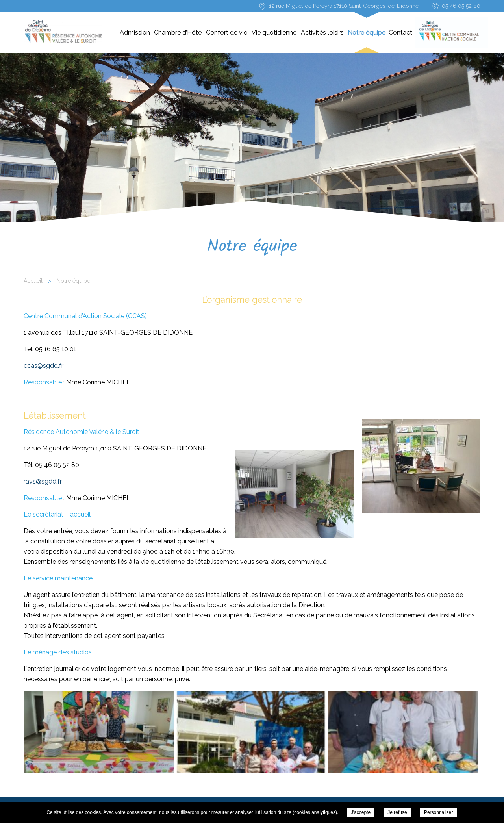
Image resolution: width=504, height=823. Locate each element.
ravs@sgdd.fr (43, 481)
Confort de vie (227, 32)
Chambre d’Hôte (178, 32)
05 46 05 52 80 (461, 6)
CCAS (447, 32)
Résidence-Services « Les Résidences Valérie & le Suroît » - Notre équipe (63, 32)
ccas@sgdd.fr (44, 366)
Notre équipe (367, 32)
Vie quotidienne (274, 32)
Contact (400, 32)
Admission (135, 32)
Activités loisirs (322, 32)
